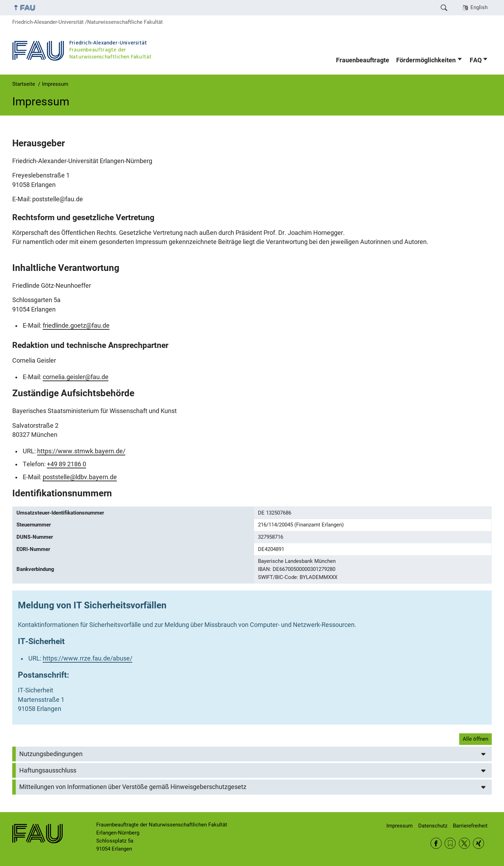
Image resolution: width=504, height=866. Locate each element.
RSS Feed (450, 843)
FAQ (476, 60)
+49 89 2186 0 (66, 464)
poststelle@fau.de (58, 199)
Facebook (436, 843)
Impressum (400, 826)
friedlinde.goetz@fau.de (76, 326)
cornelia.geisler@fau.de (76, 377)
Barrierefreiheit (470, 826)
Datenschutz (433, 826)
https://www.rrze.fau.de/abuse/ (87, 658)
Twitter (464, 843)
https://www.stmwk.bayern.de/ (81, 451)
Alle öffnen (475, 739)
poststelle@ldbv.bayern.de (80, 477)
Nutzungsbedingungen (51, 754)
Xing (478, 843)
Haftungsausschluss (48, 770)
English (479, 7)
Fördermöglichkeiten (426, 60)
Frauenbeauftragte (363, 60)
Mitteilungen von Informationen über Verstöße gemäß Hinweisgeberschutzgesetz (133, 787)
